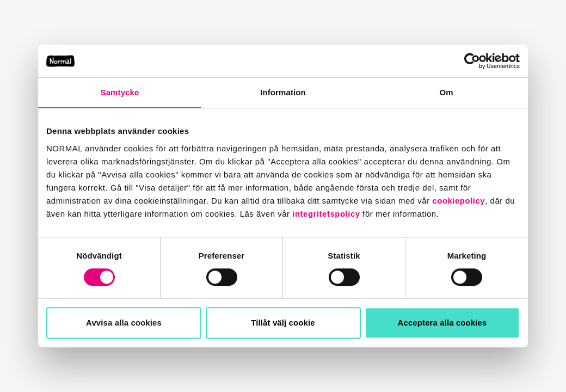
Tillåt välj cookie (283, 323)
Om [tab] (446, 92)
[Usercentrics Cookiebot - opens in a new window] (472, 61)
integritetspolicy (326, 214)
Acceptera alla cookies (442, 323)
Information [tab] (283, 92)
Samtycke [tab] (120, 92)
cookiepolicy (459, 201)
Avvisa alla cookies (124, 323)
